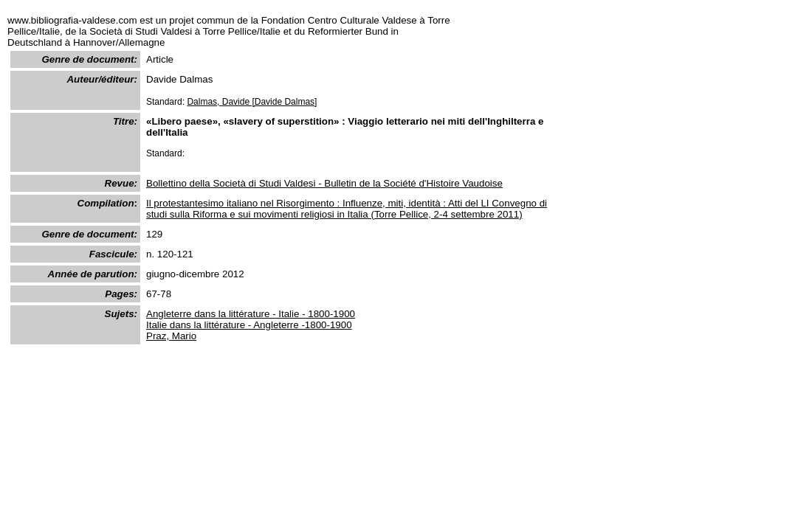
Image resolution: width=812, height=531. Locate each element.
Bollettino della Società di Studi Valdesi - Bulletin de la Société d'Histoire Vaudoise (324, 183)
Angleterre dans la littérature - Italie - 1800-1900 (251, 314)
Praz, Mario (171, 336)
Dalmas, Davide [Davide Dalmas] (252, 102)
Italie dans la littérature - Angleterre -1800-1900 (249, 325)
